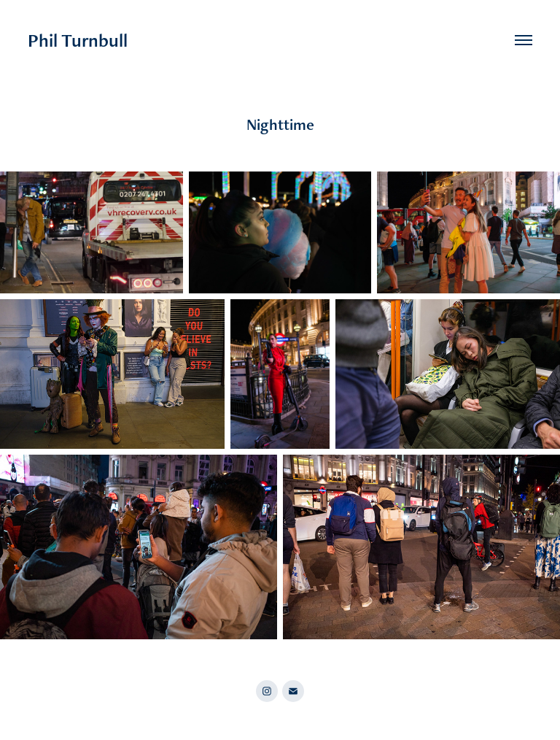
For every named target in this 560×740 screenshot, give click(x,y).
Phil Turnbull (78, 40)
